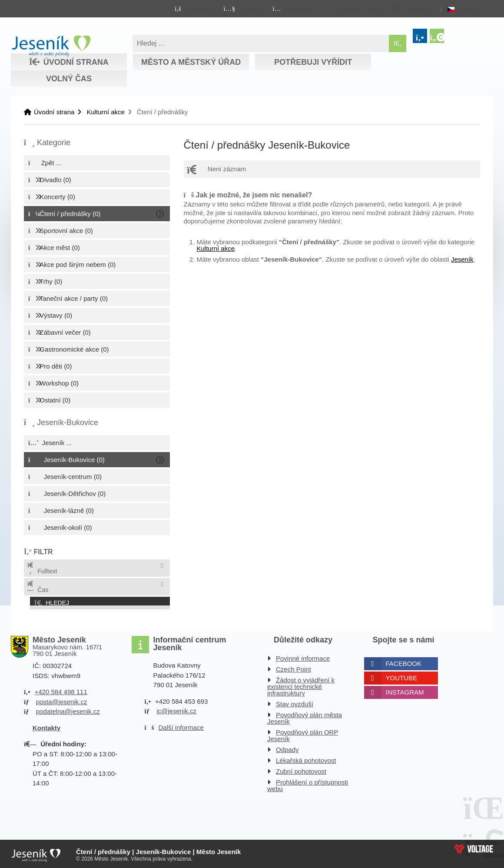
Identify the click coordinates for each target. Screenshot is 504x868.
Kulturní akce (106, 112)
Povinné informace (303, 657)
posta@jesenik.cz (62, 700)
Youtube (402, 676)
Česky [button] (467, 10)
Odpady (287, 748)
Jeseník (462, 259)
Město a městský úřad (191, 62)
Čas (37, 587)
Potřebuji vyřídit (313, 62)
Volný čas (69, 79)
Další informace (181, 725)
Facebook (404, 662)
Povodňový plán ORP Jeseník (303, 734)
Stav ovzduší (295, 702)
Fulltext (42, 568)
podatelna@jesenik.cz (68, 710)
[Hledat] (398, 43)
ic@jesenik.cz (176, 709)
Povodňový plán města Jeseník (305, 716)
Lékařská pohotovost (306, 759)
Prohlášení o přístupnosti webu (308, 784)
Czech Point (293, 667)
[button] (352, 8)
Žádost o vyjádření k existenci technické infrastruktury (301, 685)
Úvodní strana (51, 46)
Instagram (405, 690)
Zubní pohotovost (301, 770)
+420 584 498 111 (61, 690)
